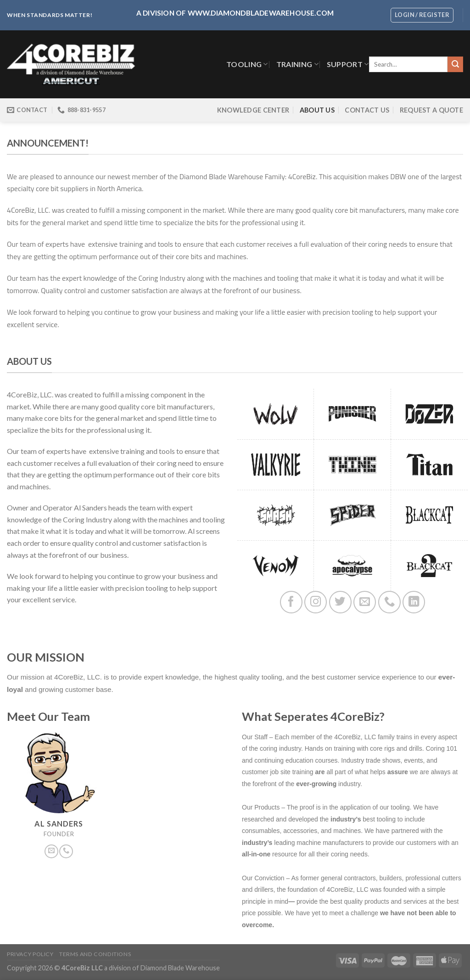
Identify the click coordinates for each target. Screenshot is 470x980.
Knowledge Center (253, 110)
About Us (317, 110)
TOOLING (247, 64)
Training (297, 64)
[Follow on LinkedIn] (414, 602)
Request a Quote (431, 110)
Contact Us (367, 110)
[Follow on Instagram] (316, 602)
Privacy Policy (30, 954)
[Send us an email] (365, 602)
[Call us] (389, 602)
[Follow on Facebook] (291, 602)
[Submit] (455, 64)
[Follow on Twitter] (340, 602)
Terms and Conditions (95, 954)
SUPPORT (348, 64)
